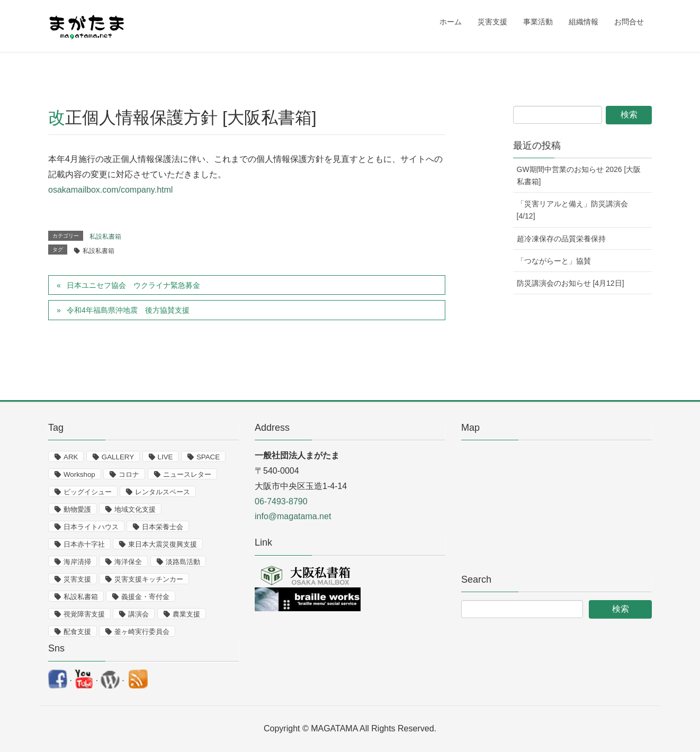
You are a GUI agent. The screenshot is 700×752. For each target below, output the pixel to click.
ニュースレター (187, 474)
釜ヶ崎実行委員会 (142, 632)
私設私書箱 (105, 237)
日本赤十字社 (84, 544)
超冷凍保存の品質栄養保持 (561, 239)
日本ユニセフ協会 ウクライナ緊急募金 (133, 285)
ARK (71, 457)
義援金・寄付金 (145, 597)
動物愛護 (77, 509)
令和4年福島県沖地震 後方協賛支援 (128, 310)
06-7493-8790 (281, 501)
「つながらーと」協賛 (554, 261)
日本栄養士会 (163, 527)
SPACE (208, 457)
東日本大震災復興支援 (163, 544)
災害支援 (77, 579)
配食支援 (77, 632)
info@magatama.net (293, 516)
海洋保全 (128, 562)
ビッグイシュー (88, 492)
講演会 (138, 614)
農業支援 (186, 614)
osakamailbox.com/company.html (110, 190)
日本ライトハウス (91, 527)
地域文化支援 (135, 509)
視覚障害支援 (84, 614)
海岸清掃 (77, 562)
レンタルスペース (163, 492)
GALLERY (118, 457)
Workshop (79, 474)
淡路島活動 (183, 562)
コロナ (129, 474)
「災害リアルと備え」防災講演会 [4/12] (572, 210)
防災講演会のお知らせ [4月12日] (571, 283)
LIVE (165, 457)
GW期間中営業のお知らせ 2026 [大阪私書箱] (579, 175)
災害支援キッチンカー (149, 579)
